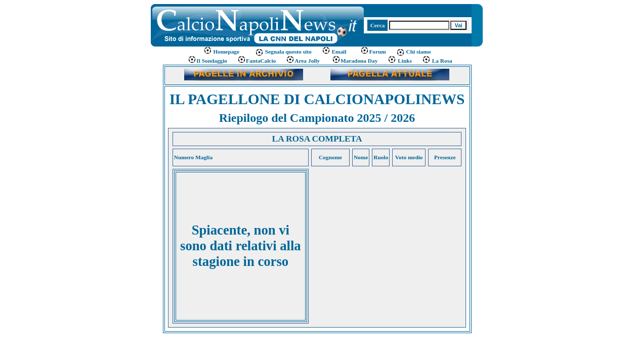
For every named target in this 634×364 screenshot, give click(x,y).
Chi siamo (414, 52)
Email (334, 52)
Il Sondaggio (207, 61)
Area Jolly (303, 61)
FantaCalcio (257, 61)
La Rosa (437, 61)
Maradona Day (355, 61)
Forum (373, 52)
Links (400, 61)
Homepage (222, 52)
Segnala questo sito (283, 52)
